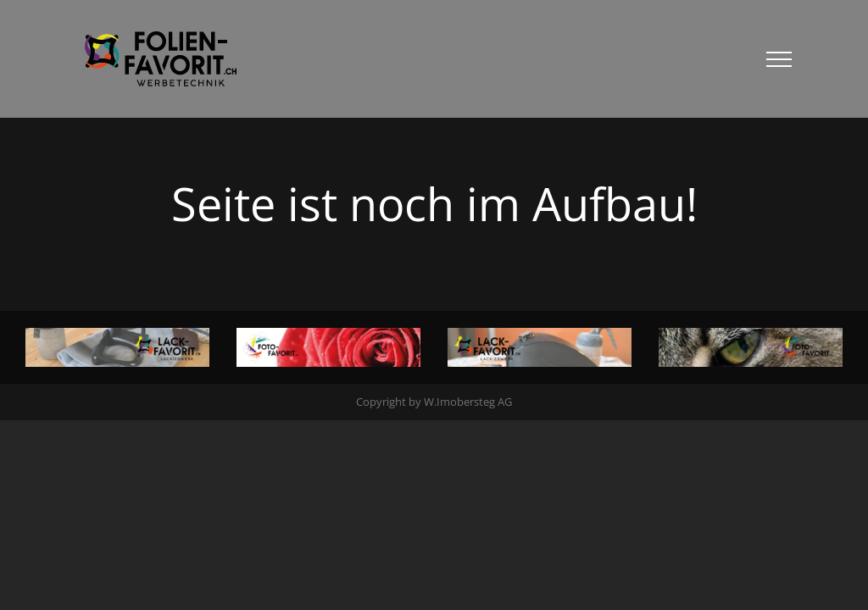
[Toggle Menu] (779, 59)
